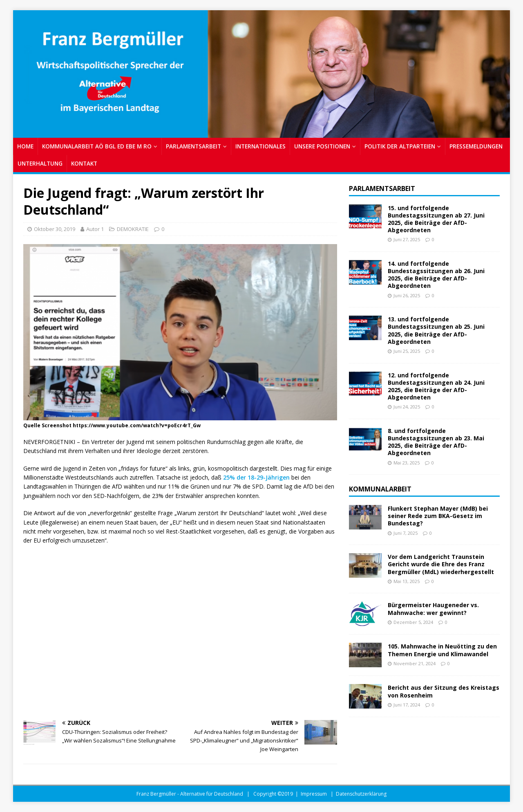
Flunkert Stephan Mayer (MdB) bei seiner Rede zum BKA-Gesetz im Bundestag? (438, 516)
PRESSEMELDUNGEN (476, 146)
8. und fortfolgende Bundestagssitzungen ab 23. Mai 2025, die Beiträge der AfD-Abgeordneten (436, 442)
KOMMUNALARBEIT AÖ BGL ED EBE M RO (97, 146)
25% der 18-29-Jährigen (256, 477)
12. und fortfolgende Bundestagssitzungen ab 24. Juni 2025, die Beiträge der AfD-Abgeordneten (436, 386)
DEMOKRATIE (133, 229)
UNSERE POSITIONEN (322, 146)
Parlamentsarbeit (382, 188)
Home (25, 146)
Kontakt (84, 163)
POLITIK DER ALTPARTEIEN (400, 146)
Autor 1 (95, 229)
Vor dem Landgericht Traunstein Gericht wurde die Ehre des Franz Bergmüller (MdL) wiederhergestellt (441, 564)
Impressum (314, 794)
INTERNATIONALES (260, 146)
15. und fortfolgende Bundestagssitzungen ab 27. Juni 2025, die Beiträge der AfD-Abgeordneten (436, 219)
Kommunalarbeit (380, 489)
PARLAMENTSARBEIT (193, 146)
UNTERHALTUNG (40, 163)
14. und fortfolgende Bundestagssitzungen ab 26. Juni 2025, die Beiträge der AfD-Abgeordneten (436, 275)
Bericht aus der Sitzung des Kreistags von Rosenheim (444, 691)
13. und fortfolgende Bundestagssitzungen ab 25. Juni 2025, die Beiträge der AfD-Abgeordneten (436, 330)
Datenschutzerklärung (361, 794)
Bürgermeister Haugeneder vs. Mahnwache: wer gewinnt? (433, 609)
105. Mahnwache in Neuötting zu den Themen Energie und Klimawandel (442, 650)
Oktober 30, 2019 (55, 229)
